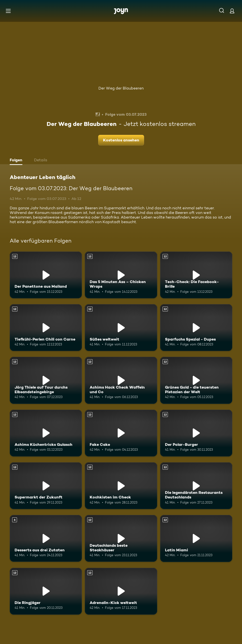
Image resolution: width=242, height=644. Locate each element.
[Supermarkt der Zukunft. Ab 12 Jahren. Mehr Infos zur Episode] (46, 486)
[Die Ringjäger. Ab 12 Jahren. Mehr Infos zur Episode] (46, 591)
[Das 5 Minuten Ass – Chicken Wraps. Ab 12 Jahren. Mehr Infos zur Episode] (121, 275)
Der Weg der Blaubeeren (121, 88)
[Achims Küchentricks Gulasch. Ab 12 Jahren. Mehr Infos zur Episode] (46, 433)
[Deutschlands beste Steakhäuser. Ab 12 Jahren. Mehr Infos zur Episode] (121, 538)
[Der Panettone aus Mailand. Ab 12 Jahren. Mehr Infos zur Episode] (46, 275)
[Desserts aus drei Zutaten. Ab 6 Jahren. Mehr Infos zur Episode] (46, 538)
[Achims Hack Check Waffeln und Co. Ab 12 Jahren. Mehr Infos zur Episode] (121, 380)
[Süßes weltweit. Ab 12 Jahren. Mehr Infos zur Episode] (121, 328)
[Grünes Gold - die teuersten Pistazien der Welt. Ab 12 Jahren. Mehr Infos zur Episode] (196, 380)
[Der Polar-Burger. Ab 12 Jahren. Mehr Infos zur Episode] (196, 433)
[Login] (232, 11)
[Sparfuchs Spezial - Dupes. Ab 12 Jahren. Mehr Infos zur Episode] (196, 328)
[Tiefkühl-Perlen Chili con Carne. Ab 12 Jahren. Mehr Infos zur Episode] (46, 328)
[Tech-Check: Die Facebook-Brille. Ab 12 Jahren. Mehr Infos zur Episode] (196, 275)
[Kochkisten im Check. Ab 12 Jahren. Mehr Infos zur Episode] (121, 486)
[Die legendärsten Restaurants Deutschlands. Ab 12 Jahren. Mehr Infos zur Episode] (196, 486)
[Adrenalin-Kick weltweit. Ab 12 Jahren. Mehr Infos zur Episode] (121, 591)
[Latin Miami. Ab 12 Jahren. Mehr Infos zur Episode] (196, 538)
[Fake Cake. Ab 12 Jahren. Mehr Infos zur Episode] (121, 433)
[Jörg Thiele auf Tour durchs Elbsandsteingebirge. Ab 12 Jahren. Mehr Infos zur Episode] (46, 380)
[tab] (17, 161)
